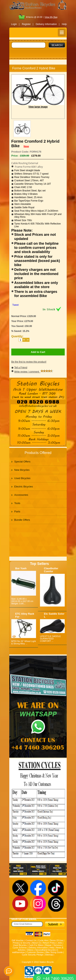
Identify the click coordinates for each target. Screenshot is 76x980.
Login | (15, 24)
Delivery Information (38, 948)
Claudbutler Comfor (51, 570)
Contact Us (31, 940)
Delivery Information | (47, 24)
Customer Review (35, 952)
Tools (17, 503)
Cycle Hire (43, 940)
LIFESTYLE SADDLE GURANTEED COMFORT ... (50, 639)
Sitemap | (49, 955)
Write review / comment (34, 372)
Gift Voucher (18, 940)
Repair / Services (53, 945)
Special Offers (22, 462)
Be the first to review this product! (29, 362)
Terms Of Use (57, 940)
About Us (37, 943)
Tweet (15, 305)
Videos (30, 950)
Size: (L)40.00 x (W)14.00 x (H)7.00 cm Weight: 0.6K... (22, 601)
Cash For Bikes (36, 945)
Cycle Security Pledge (33, 955)
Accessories (21, 495)
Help (64, 24)
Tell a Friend (21, 368)
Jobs (60, 943)
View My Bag (51, 17)
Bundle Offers (22, 520)
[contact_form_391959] (9, 971)
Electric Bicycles (24, 487)
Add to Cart (38, 352)
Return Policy (49, 943)
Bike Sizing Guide (54, 952)
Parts (17, 511)
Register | (28, 24)
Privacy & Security (21, 943)
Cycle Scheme (20, 948)
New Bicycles (22, 470)
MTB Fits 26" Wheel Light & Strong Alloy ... (24, 642)
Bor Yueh (21, 568)
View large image (38, 107)
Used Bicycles (22, 478)
